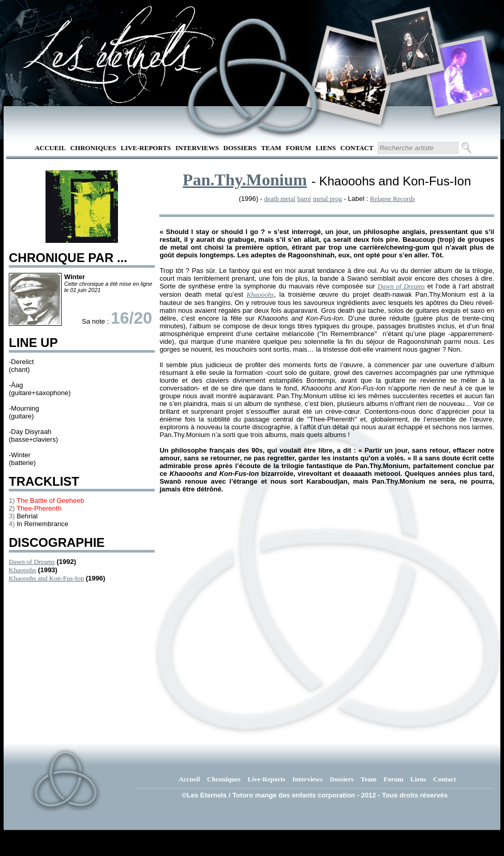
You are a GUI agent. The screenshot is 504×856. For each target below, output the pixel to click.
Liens (326, 148)
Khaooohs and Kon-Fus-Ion (46, 578)
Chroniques (93, 148)
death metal (280, 199)
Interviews (197, 148)
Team (271, 148)
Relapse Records (392, 199)
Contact (357, 148)
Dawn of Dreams (32, 562)
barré (304, 199)
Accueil (50, 148)
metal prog (328, 199)
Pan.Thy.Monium (245, 180)
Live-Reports (146, 148)
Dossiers (240, 148)
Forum (298, 148)
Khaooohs (23, 570)
